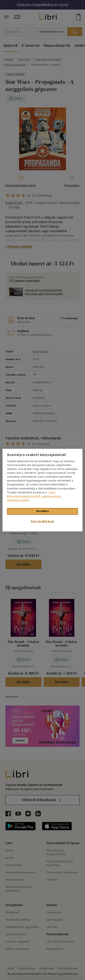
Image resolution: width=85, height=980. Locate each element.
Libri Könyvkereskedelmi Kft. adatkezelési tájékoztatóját (34, 496)
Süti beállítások (42, 521)
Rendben (43, 511)
